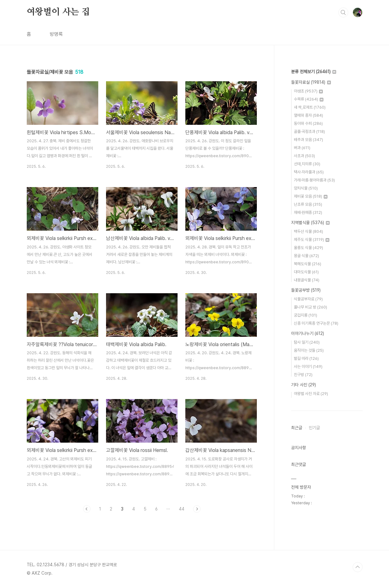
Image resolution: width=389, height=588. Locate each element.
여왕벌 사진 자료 (311, 394)
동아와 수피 (308, 123)
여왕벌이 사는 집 (58, 12)
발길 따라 (306, 358)
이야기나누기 (308, 333)
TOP (358, 567)
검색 (343, 12)
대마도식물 (306, 272)
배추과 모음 (308, 140)
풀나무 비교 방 (310, 307)
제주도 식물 (312, 240)
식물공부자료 (308, 299)
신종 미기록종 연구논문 (316, 323)
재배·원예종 (308, 212)
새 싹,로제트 (310, 107)
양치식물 (306, 188)
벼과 (302, 148)
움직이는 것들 (309, 350)
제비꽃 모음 (311, 196)
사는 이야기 (308, 367)
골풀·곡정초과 (309, 132)
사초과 (304, 156)
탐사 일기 (307, 342)
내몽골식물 (307, 280)
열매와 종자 (308, 115)
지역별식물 (310, 223)
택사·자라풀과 (309, 172)
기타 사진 (303, 385)
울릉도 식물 (308, 248)
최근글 (297, 428)
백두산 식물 (308, 231)
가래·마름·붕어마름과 (314, 180)
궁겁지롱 (306, 315)
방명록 (56, 34)
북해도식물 (308, 264)
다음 (197, 509)
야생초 (308, 91)
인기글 (314, 428)
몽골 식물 (306, 256)
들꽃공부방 (306, 290)
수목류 (309, 99)
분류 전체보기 (314, 72)
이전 (87, 509)
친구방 (303, 375)
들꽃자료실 (311, 82)
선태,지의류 (307, 164)
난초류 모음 (308, 204)
